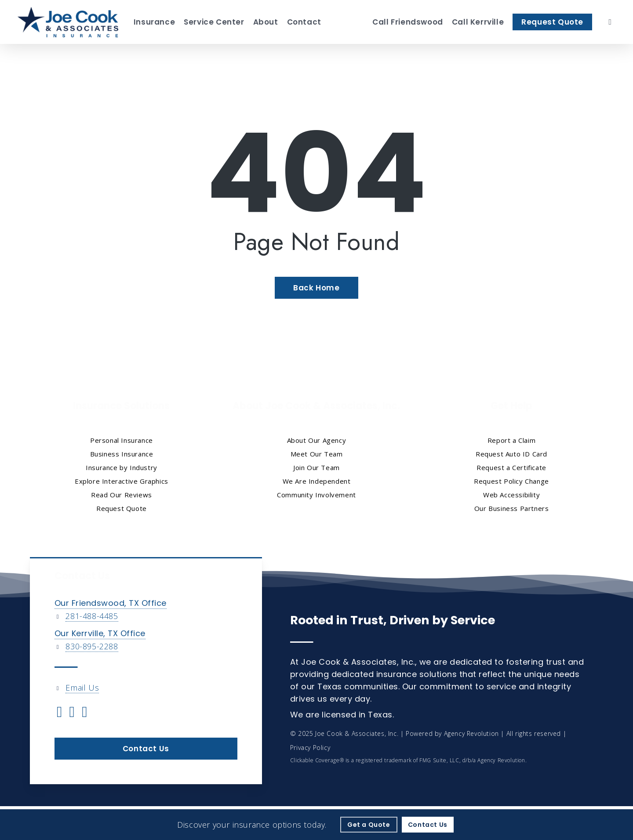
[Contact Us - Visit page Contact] (428, 825)
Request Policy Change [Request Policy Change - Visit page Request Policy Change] (511, 481)
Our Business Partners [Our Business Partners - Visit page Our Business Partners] (512, 508)
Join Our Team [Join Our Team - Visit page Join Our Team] (316, 467)
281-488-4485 (92, 616)
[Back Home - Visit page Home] (316, 288)
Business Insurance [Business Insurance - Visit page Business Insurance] (122, 454)
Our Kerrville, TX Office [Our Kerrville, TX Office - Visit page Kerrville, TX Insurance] (100, 633)
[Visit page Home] (68, 22)
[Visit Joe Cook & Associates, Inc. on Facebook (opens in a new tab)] (72, 713)
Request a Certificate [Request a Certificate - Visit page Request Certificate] (511, 467)
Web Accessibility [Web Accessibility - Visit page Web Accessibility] (511, 495)
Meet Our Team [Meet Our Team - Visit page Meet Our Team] (317, 454)
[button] (146, 749)
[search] (610, 22)
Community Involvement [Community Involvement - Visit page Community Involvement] (316, 495)
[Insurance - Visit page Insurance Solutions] (154, 22)
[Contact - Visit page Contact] (304, 22)
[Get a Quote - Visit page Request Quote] (369, 825)
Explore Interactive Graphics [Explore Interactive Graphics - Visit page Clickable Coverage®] (122, 481)
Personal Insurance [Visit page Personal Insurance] (122, 440)
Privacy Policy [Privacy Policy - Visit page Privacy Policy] (310, 748)
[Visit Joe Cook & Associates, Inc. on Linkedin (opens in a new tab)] (85, 713)
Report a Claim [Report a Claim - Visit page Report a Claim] (511, 440)
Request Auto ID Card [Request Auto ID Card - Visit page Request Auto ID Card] (511, 454)
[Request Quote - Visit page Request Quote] (552, 22)
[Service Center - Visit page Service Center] (214, 22)
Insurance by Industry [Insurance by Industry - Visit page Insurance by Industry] (122, 467)
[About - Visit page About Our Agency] (266, 22)
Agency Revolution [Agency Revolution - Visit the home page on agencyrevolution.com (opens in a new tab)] (471, 733)
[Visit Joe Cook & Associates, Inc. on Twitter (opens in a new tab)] (60, 713)
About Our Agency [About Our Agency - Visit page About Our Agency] (317, 440)
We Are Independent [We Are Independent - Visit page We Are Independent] (317, 481)
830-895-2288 (92, 646)
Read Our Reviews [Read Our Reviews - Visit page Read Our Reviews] (122, 495)
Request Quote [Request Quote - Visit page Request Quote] (122, 508)
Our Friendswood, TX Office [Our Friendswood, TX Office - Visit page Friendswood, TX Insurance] (111, 603)
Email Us (82, 688)
